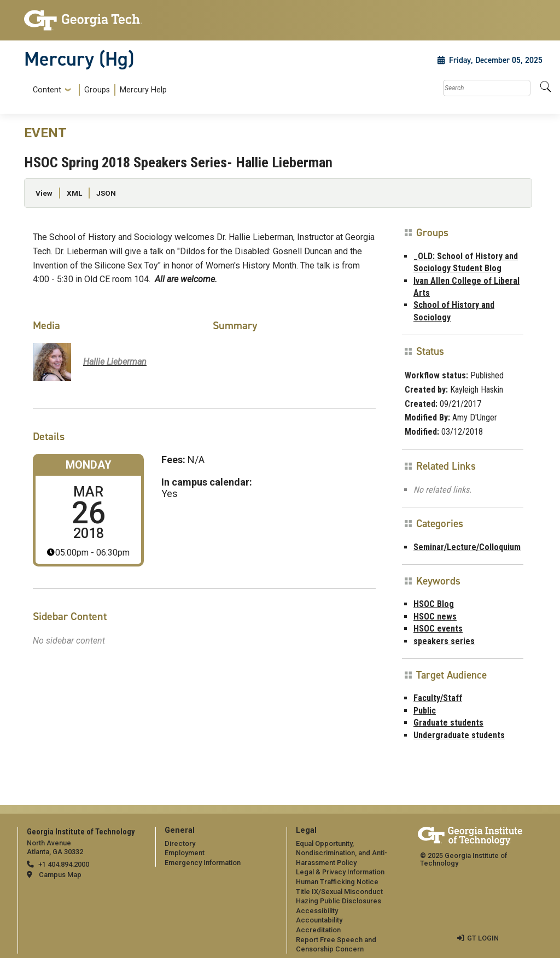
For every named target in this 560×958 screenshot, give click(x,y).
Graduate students (448, 723)
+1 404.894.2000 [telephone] (64, 864)
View (44, 193)
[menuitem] (98, 90)
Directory (180, 843)
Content (47, 90)
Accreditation (318, 930)
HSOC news (435, 617)
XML (74, 193)
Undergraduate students (459, 735)
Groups (97, 90)
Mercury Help (143, 90)
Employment (185, 853)
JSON (106, 193)
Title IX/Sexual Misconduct (339, 892)
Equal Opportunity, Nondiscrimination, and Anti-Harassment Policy (342, 853)
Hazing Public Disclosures (339, 901)
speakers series (444, 641)
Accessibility (317, 911)
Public (425, 711)
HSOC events (438, 629)
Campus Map (60, 875)
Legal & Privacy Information (340, 872)
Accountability (319, 920)
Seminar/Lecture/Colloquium (467, 547)
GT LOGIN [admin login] (483, 938)
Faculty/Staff (438, 698)
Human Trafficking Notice (337, 882)
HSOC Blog (434, 604)
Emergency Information (203, 863)
